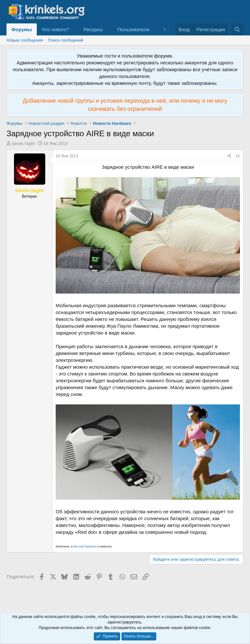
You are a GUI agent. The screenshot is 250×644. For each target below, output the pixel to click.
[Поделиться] (229, 156)
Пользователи (133, 29)
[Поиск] (237, 29)
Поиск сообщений (66, 40)
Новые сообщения (25, 40)
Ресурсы (93, 29)
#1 (238, 156)
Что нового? (55, 29)
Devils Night (23, 144)
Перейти (91, 546)
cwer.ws (77, 546)
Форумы (22, 29)
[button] (74, 29)
